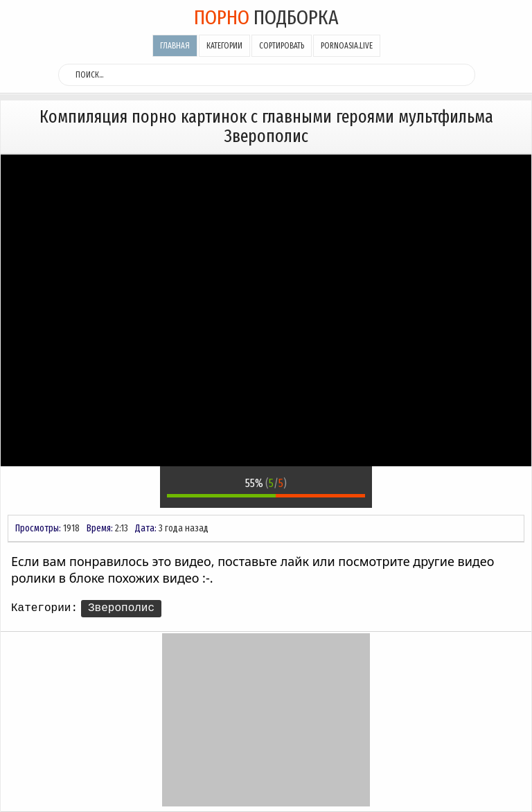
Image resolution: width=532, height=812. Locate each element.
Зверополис (121, 608)
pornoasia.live (347, 46)
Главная (175, 46)
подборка (266, 17)
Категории (224, 46)
